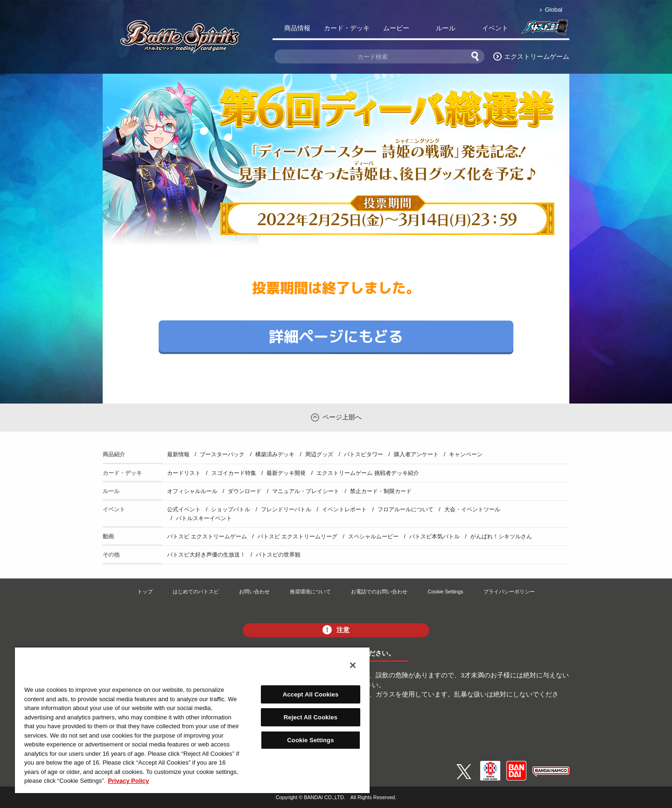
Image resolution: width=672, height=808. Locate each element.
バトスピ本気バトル (434, 536)
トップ (145, 592)
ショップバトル (231, 509)
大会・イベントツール (472, 509)
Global (554, 10)
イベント (495, 28)
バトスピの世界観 (278, 555)
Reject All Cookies (311, 717)
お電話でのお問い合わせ (379, 592)
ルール (446, 28)
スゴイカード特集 (234, 473)
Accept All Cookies (311, 694)
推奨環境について (310, 592)
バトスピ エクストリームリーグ (297, 536)
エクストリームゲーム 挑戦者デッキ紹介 (367, 473)
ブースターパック (222, 454)
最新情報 (178, 454)
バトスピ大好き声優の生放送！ (206, 555)
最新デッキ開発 (286, 473)
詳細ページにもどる (336, 336)
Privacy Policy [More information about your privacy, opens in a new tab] (128, 781)
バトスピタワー (364, 454)
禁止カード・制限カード (381, 491)
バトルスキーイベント (204, 518)
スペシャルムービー (373, 536)
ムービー (396, 28)
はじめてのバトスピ (196, 592)
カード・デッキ (347, 28)
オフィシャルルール (192, 491)
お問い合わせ (254, 592)
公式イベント (184, 509)
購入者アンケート (416, 454)
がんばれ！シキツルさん (501, 536)
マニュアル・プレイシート (306, 491)
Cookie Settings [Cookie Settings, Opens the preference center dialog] (310, 740)
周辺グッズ (319, 454)
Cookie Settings (445, 592)
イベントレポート (344, 509)
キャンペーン (466, 454)
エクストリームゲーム (537, 56)
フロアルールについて (406, 509)
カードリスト (184, 473)
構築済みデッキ (275, 454)
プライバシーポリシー (509, 592)
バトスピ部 (545, 30)
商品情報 (297, 28)
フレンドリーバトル (286, 509)
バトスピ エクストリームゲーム (207, 536)
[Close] (353, 665)
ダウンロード (245, 491)
